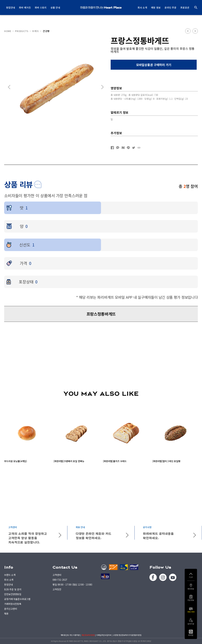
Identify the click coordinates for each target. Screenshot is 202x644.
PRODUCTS (22, 31)
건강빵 (46, 31)
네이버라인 (128, 148)
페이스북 (112, 148)
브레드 (36, 31)
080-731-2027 (60, 580)
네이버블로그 (123, 148)
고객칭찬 (57, 589)
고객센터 (57, 575)
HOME (8, 31)
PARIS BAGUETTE (101, 8)
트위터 (134, 148)
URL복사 (139, 148)
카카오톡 (118, 148)
